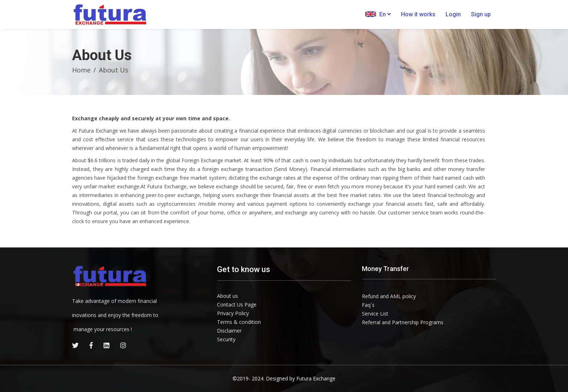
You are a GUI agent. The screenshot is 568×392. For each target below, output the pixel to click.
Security (226, 339)
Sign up (481, 14)
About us (227, 296)
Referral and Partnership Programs (403, 322)
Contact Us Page (237, 305)
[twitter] (75, 345)
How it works (418, 14)
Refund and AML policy (389, 296)
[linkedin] (106, 345)
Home (81, 70)
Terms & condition (239, 322)
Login (453, 14)
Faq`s (368, 305)
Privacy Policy (233, 313)
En (378, 14)
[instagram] (123, 345)
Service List (375, 314)
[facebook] (91, 345)
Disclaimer (229, 331)
